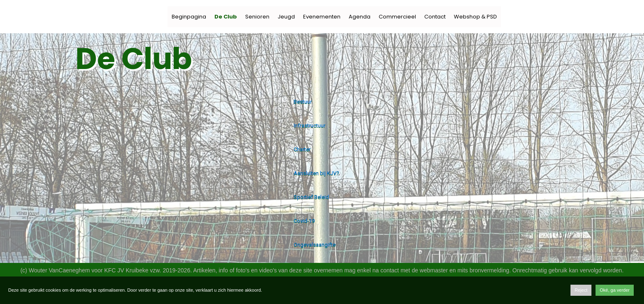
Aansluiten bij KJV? (316, 173)
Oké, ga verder (615, 290)
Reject (581, 290)
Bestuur (303, 102)
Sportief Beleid (311, 197)
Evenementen (322, 17)
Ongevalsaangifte (315, 245)
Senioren (257, 17)
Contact (435, 17)
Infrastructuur (309, 126)
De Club (226, 17)
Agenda (360, 17)
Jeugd (286, 17)
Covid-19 (304, 221)
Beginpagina (189, 17)
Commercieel (397, 17)
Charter (302, 149)
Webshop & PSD (475, 17)
